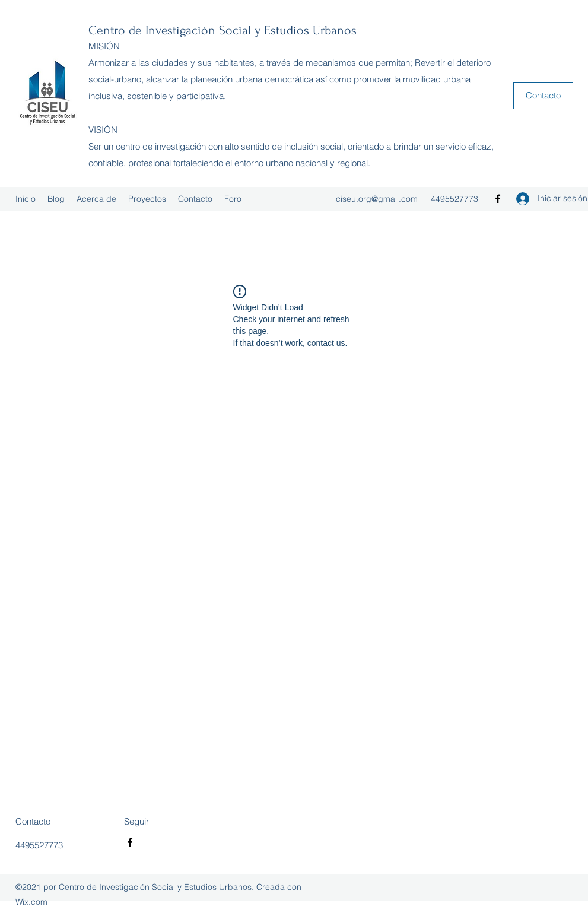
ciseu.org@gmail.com (377, 199)
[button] (543, 96)
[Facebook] (498, 199)
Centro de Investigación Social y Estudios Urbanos (223, 30)
